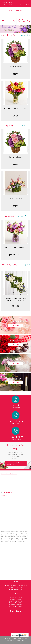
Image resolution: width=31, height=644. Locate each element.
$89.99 (16, 206)
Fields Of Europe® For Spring (15, 108)
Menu (3, 23)
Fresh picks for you (16, 451)
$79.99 (16, 116)
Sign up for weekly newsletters (16, 463)
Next (28, 59)
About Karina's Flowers (9, 474)
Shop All (23, 35)
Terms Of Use (10, 641)
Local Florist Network (12, 643)
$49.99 (16, 74)
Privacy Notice (20, 641)
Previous (3, 59)
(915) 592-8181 (9, 2)
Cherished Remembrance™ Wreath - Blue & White (15, 299)
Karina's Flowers (16, 10)
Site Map (22, 643)
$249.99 (16, 306)
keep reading (8, 492)
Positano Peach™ (15, 199)
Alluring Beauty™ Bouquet (15, 247)
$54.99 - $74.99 (16, 255)
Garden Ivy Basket (16, 67)
